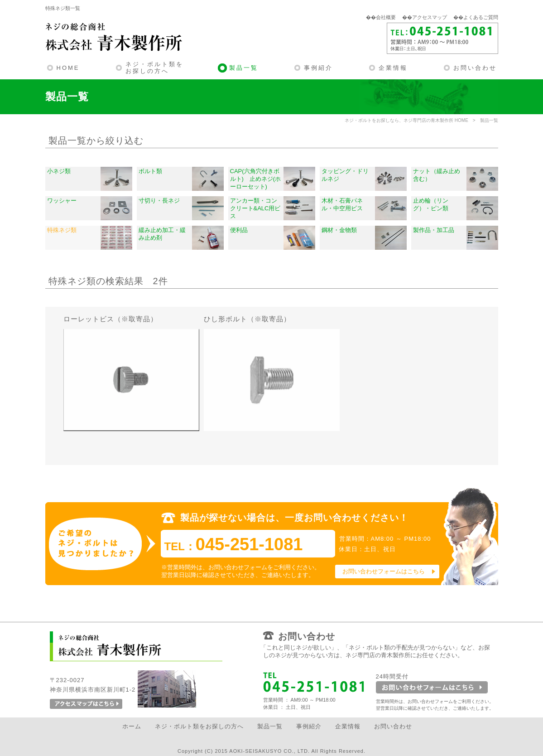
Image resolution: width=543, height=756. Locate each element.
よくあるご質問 (481, 17)
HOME (68, 68)
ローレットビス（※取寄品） (111, 319)
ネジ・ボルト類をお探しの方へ (154, 68)
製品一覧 (244, 68)
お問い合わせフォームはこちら (384, 571)
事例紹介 (318, 68)
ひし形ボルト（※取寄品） (247, 319)
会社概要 (386, 17)
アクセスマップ (430, 17)
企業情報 (393, 68)
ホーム (132, 726)
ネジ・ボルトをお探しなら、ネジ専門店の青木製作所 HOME (406, 120)
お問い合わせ (475, 68)
